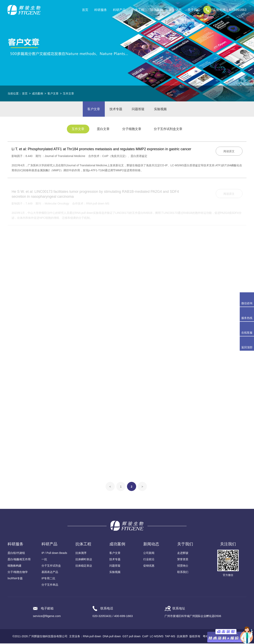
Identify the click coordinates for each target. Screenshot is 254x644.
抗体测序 (81, 554)
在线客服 (247, 333)
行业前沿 (149, 560)
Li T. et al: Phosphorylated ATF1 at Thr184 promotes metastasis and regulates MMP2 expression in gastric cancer (101, 150)
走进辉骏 (183, 554)
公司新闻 (149, 554)
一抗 (44, 560)
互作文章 (68, 93)
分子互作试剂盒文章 (169, 130)
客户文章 (53, 93)
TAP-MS (170, 637)
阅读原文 (229, 152)
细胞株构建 (14, 566)
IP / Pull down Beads (54, 554)
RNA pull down (92, 637)
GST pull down (132, 637)
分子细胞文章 (132, 130)
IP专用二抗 (48, 579)
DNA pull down (112, 637)
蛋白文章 (103, 130)
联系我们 (183, 573)
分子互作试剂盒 (51, 566)
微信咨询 (247, 303)
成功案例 (38, 93)
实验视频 (161, 109)
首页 (85, 10)
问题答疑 (138, 109)
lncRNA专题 (15, 579)
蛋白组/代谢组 (16, 554)
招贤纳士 (183, 566)
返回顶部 (247, 347)
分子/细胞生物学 (18, 573)
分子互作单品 (50, 585)
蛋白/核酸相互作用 (19, 560)
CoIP (145, 637)
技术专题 (116, 109)
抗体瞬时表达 (84, 560)
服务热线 (248, 314)
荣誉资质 (183, 560)
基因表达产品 (50, 573)
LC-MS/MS (157, 637)
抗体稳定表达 (84, 566)
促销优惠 (149, 566)
